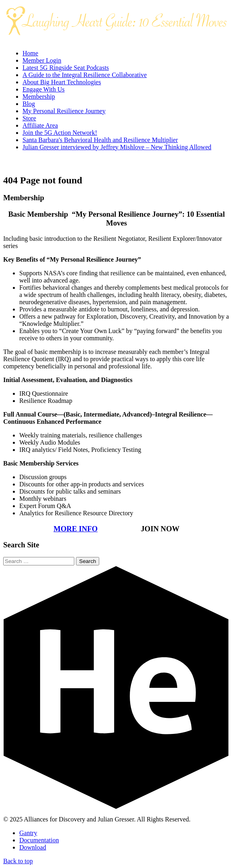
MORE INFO (76, 529)
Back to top (18, 861)
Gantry (28, 833)
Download (33, 847)
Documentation (39, 840)
